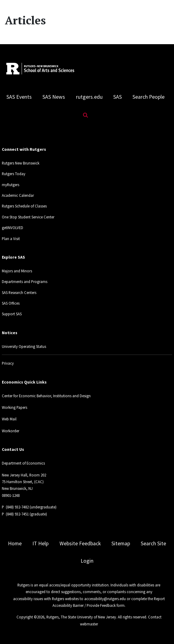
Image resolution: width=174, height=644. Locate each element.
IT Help (40, 543)
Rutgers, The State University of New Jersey (81, 617)
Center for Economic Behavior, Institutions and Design (46, 396)
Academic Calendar (18, 195)
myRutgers (11, 185)
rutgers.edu (89, 97)
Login (87, 561)
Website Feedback (80, 543)
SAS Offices (11, 303)
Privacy (8, 363)
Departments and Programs (25, 281)
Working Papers (14, 407)
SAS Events (19, 97)
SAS (118, 97)
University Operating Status (24, 346)
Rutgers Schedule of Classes (24, 206)
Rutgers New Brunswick (21, 163)
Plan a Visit (11, 239)
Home (15, 543)
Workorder (11, 431)
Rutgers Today (14, 174)
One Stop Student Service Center (28, 217)
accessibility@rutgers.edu (105, 599)
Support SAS (12, 314)
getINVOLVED (13, 228)
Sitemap (121, 543)
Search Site (153, 543)
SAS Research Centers (19, 292)
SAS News (54, 97)
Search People (149, 97)
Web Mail (9, 419)
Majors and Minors (17, 271)
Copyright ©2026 (30, 617)
